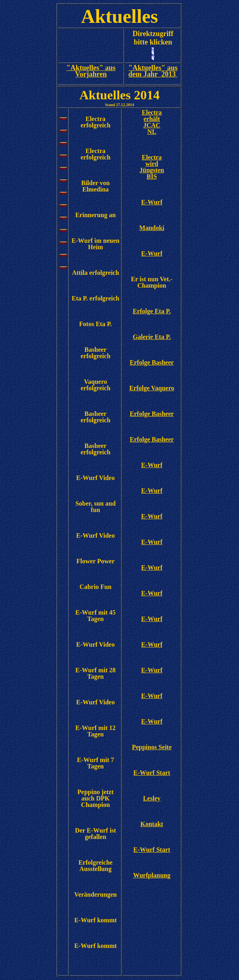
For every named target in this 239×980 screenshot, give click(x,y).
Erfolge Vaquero (152, 388)
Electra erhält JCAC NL (152, 122)
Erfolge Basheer (152, 362)
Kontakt (152, 824)
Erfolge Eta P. (152, 311)
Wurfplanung (152, 875)
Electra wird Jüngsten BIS (152, 167)
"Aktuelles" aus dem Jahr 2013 (153, 71)
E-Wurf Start (152, 773)
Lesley (152, 798)
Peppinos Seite (152, 747)
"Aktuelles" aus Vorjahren (91, 71)
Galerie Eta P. (152, 337)
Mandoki (152, 228)
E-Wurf (152, 202)
